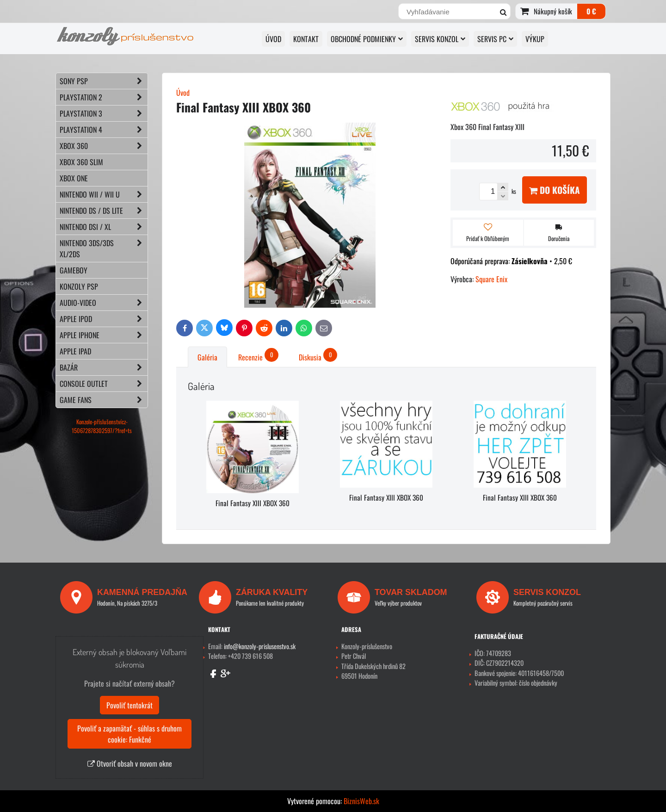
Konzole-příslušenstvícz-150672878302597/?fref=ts (102, 426)
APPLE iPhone (104, 335)
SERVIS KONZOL (440, 39)
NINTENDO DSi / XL (104, 227)
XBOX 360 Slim (81, 162)
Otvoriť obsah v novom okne (130, 763)
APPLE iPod (104, 319)
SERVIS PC (495, 39)
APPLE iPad (75, 351)
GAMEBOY (74, 270)
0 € (591, 11)
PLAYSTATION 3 (104, 113)
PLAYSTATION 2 (104, 97)
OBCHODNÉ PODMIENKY (367, 39)
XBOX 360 (104, 146)
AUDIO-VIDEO (104, 303)
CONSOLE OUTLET (104, 384)
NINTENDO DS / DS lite (104, 211)
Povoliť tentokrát (129, 705)
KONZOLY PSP (79, 286)
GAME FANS (104, 400)
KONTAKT (306, 39)
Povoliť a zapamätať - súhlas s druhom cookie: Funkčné (129, 734)
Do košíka (555, 190)
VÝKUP (535, 39)
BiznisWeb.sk (361, 801)
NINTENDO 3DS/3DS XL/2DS (104, 248)
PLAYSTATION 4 (104, 130)
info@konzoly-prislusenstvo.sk (260, 646)
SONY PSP (104, 81)
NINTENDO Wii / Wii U (104, 194)
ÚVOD (273, 39)
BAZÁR (104, 367)
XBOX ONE (74, 178)
